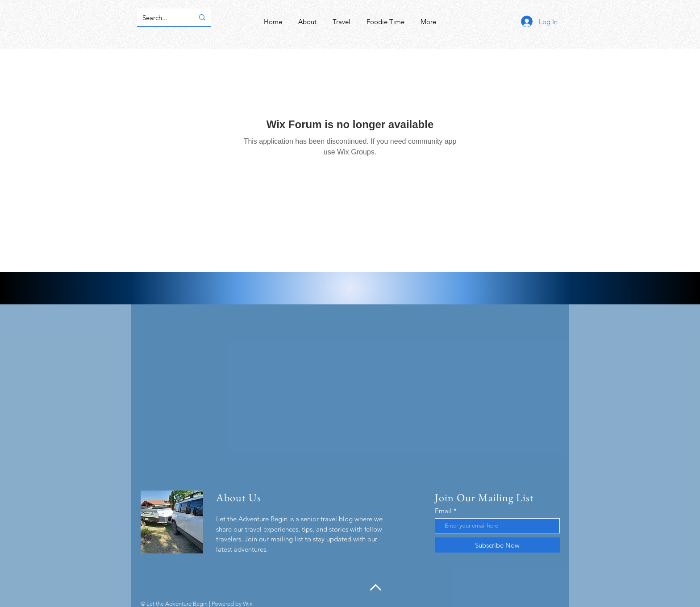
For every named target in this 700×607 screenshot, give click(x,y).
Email (443, 511)
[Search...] (161, 17)
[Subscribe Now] (497, 545)
